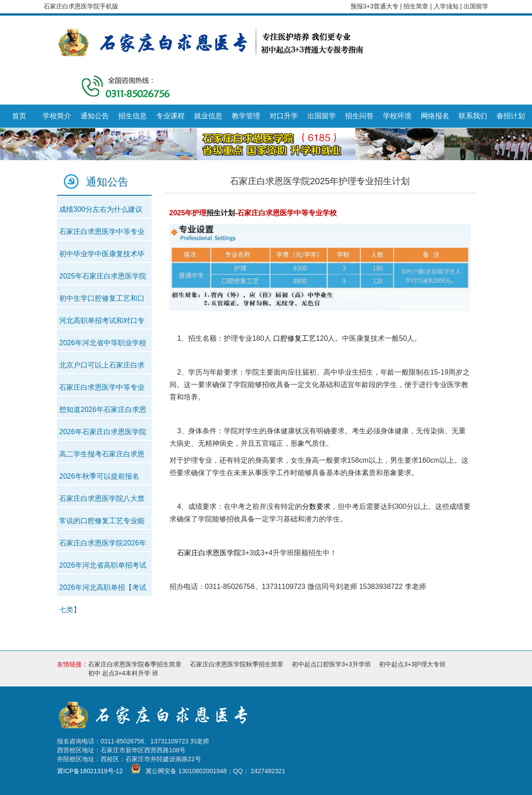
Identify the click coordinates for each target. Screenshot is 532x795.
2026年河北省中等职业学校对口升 (103, 345)
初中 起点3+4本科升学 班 (123, 673)
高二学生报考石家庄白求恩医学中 (102, 457)
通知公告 (95, 116)
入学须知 (447, 6)
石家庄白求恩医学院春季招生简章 (135, 664)
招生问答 (359, 116)
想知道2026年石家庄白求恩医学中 (103, 412)
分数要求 (316, 506)
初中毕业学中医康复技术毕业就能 (102, 256)
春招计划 (511, 116)
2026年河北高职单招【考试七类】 (103, 590)
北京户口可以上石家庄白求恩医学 (102, 368)
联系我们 (473, 116)
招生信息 (133, 116)
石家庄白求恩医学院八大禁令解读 (102, 501)
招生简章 (417, 6)
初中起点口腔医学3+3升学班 (331, 664)
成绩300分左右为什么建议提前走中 (101, 212)
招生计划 (221, 213)
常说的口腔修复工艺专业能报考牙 (102, 523)
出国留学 (476, 6)
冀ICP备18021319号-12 (90, 771)
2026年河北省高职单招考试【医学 (103, 568)
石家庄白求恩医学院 (209, 553)
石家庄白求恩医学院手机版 (81, 6)
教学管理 (246, 116)
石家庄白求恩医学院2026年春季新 (103, 546)
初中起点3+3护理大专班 (412, 664)
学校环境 (397, 116)
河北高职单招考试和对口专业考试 (102, 323)
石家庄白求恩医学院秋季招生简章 (237, 664)
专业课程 (170, 116)
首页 (19, 116)
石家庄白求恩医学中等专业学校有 (102, 390)
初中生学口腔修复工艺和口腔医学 (102, 301)
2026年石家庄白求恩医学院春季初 (103, 434)
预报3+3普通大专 (375, 6)
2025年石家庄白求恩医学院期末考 (103, 279)
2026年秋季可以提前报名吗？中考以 (99, 479)
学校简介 (57, 116)
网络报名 (435, 116)
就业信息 (208, 116)
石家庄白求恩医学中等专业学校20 (102, 234)
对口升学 (284, 116)
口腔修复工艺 (294, 338)
